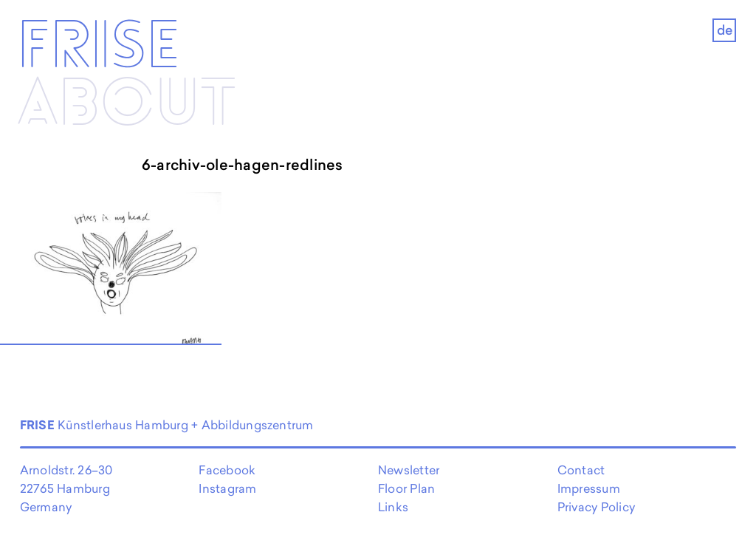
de (725, 30)
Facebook (227, 470)
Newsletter (409, 470)
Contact (581, 470)
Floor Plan (406, 488)
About (127, 105)
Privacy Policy (596, 507)
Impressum (589, 488)
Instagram (227, 488)
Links (393, 507)
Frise (99, 47)
